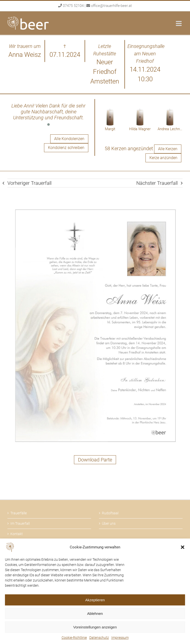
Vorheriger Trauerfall (29, 183)
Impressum (120, 638)
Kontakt (17, 534)
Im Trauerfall (20, 523)
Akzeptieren (95, 600)
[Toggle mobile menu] (179, 23)
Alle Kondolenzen (69, 139)
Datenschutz (99, 638)
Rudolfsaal (110, 513)
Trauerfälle (19, 513)
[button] (183, 547)
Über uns (109, 523)
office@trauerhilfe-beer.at (111, 6)
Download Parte (95, 460)
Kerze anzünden (163, 158)
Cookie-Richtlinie (74, 638)
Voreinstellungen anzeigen (95, 627)
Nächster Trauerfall (157, 183)
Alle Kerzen (168, 149)
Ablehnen (95, 613)
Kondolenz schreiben (66, 148)
